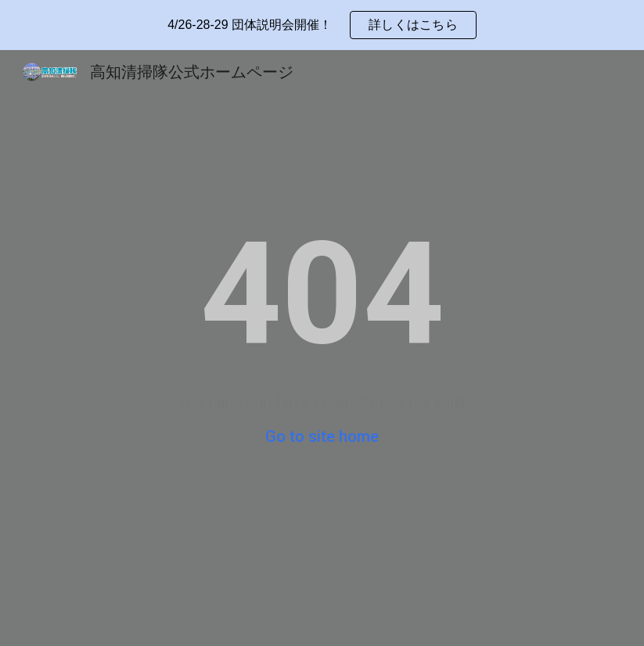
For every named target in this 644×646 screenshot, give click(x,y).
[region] (322, 25)
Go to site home (322, 436)
